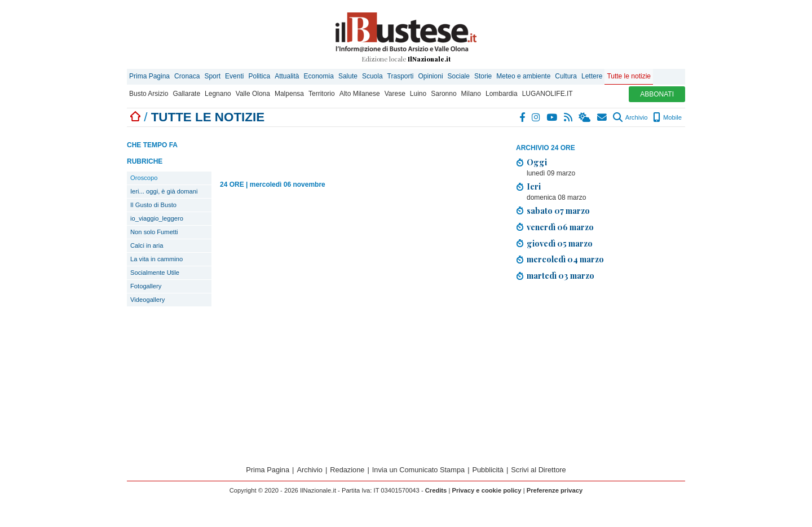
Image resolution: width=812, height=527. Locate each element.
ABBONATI (657, 94)
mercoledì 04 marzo (565, 259)
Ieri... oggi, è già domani (164, 191)
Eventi (234, 76)
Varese (395, 94)
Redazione (347, 470)
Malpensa (289, 94)
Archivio (630, 117)
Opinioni (431, 76)
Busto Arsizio (149, 94)
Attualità (287, 76)
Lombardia (502, 94)
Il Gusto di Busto (153, 205)
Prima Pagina (149, 76)
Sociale (459, 76)
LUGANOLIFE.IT (548, 94)
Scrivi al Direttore (538, 470)
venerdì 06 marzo (560, 227)
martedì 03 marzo (561, 275)
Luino (418, 94)
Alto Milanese (360, 94)
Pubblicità (488, 470)
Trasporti (401, 76)
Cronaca (187, 76)
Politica (259, 76)
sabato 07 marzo (558, 210)
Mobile (667, 117)
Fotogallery (146, 286)
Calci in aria (147, 245)
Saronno (443, 94)
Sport (212, 76)
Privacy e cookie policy (486, 490)
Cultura (566, 76)
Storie (483, 76)
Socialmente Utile (155, 273)
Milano (471, 94)
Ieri (534, 186)
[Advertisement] (601, 369)
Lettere (592, 76)
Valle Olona (253, 94)
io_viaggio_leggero (157, 218)
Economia (319, 76)
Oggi (537, 162)
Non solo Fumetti (154, 232)
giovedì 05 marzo (560, 243)
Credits (436, 490)
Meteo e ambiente (523, 76)
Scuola (372, 76)
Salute (348, 76)
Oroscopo (144, 178)
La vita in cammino (156, 259)
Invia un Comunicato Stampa (418, 470)
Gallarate (186, 94)
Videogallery (147, 300)
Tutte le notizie (629, 76)
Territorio (322, 94)
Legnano (218, 94)
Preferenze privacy (555, 490)
